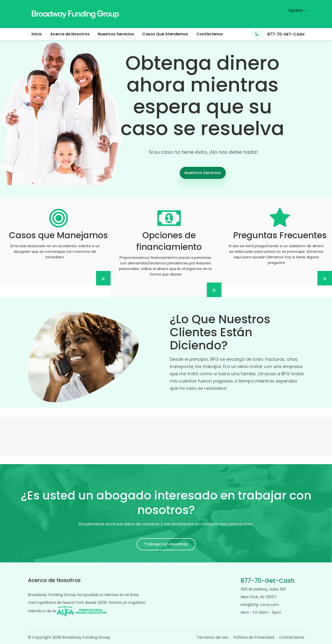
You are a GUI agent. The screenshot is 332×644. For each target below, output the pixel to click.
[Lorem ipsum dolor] (55, 241)
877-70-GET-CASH (286, 34)
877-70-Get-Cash (268, 581)
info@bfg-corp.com (260, 605)
